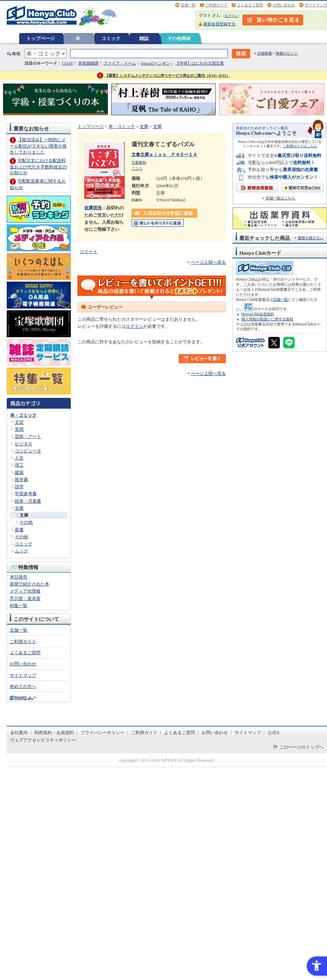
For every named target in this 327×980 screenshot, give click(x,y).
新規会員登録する (219, 24)
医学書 (21, 480)
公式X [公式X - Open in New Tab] (274, 733)
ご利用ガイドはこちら (300, 146)
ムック (21, 551)
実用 (19, 429)
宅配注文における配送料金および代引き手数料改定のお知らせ (38, 167)
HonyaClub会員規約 (258, 314)
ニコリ (137, 168)
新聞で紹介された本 (29, 584)
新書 (19, 530)
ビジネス (24, 444)
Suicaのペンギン (156, 63)
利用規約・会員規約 (54, 733)
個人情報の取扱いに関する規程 (267, 319)
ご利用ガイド (216, 5)
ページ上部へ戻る (208, 262)
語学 (19, 487)
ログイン (231, 16)
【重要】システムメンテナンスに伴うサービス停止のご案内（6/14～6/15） (167, 75)
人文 (19, 458)
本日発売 (19, 577)
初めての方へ (23, 686)
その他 (26, 522)
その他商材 (179, 38)
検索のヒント (287, 53)
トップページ (40, 38)
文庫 (19, 508)
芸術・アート (28, 436)
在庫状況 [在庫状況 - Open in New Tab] (93, 208)
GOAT (68, 63)
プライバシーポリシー (102, 733)
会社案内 (19, 733)
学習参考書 (26, 494)
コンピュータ (28, 451)
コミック (111, 38)
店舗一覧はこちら (280, 198)
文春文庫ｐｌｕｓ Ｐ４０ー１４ (164, 154)
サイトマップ (316, 5)
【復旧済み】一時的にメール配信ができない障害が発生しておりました (38, 146)
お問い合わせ (284, 5)
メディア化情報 (25, 591)
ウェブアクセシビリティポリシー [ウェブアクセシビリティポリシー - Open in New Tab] (43, 740)
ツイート (89, 251)
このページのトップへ (301, 747)
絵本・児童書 (28, 501)
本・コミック (23, 415)
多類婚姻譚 (88, 63)
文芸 (19, 422)
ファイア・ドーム (120, 63)
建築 (19, 472)
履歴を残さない (311, 238)
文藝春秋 (139, 162)
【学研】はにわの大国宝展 (200, 63)
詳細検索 (265, 53)
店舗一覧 (188, 5)
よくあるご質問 (250, 5)
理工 (19, 465)
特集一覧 (19, 606)
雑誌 (144, 38)
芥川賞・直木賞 (25, 598)
